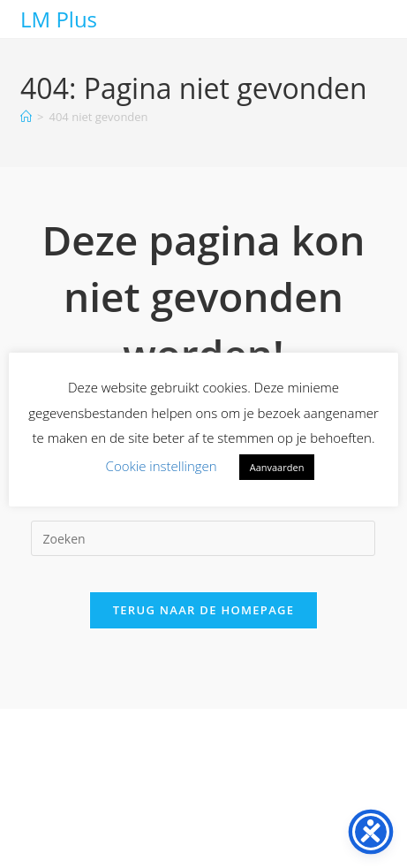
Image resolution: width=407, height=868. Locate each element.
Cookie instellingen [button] (162, 466)
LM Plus (59, 19)
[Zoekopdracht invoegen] (203, 538)
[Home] (26, 117)
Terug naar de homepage (204, 610)
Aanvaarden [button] (277, 467)
